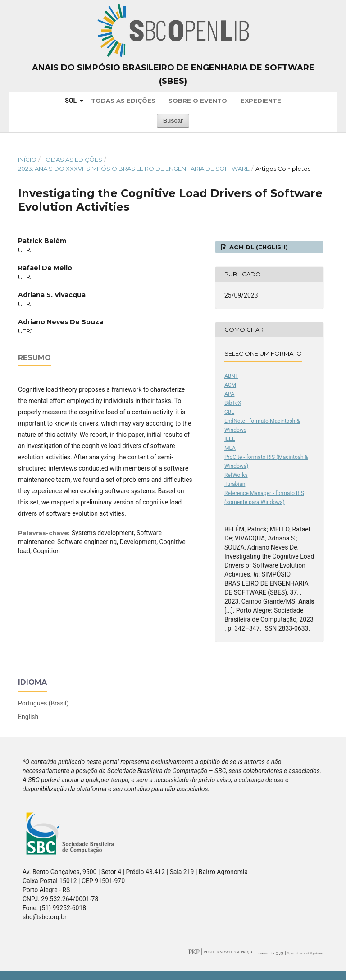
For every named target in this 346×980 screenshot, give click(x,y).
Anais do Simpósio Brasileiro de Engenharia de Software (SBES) (173, 74)
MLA (230, 448)
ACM (230, 385)
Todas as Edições (123, 101)
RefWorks (236, 475)
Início (27, 160)
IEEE (230, 439)
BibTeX (233, 403)
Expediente (261, 101)
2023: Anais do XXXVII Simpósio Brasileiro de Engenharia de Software (134, 169)
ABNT (231, 376)
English (28, 717)
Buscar (173, 121)
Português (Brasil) (43, 703)
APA (229, 394)
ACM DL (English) (258, 247)
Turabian (235, 484)
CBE (229, 412)
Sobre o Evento (198, 101)
